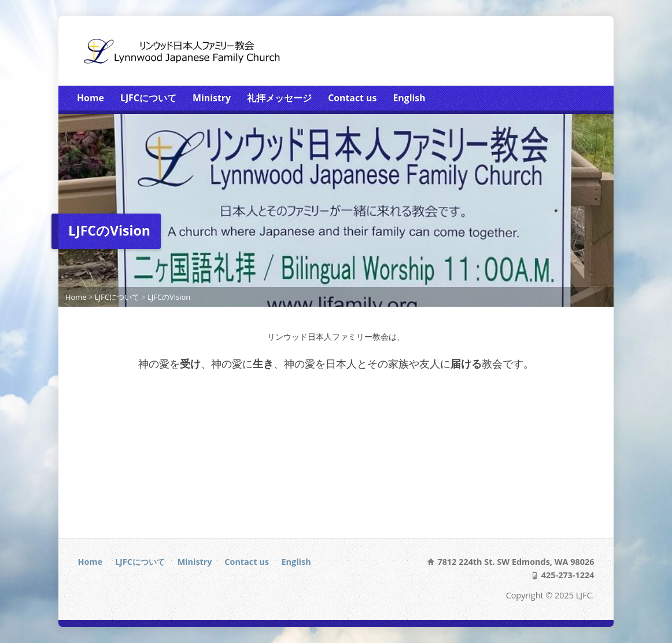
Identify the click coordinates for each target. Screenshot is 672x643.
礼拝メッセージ (279, 98)
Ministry (212, 98)
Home (91, 98)
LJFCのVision (169, 297)
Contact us (352, 98)
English (409, 98)
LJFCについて (148, 98)
